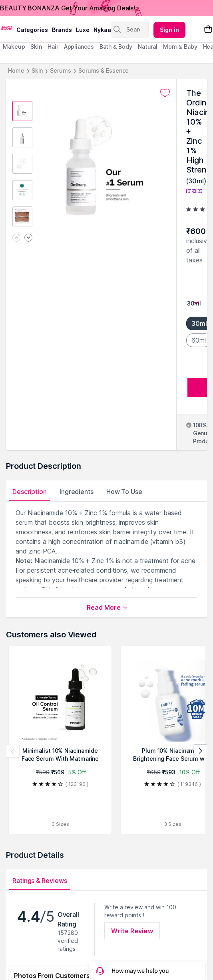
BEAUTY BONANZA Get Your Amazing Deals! (68, 8)
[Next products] (200, 751)
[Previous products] (13, 751)
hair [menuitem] (53, 47)
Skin (37, 70)
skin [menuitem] (36, 47)
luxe (83, 30)
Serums (60, 70)
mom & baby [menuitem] (180, 47)
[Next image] (28, 238)
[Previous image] (16, 238)
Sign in (169, 30)
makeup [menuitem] (14, 47)
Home (16, 70)
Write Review (132, 931)
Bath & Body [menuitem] (116, 47)
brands (62, 30)
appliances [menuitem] (79, 47)
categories (32, 30)
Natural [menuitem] (148, 47)
